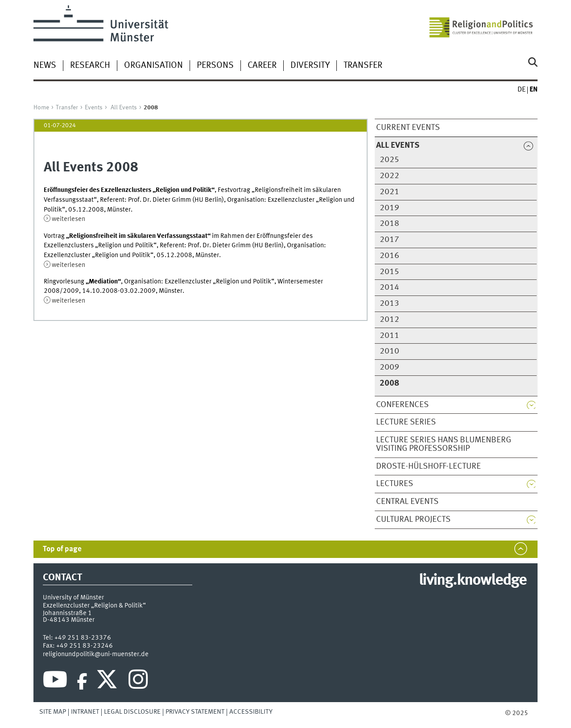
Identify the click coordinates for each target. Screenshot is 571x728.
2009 (389, 367)
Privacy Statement (195, 712)
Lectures (395, 484)
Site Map (53, 712)
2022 (389, 176)
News (45, 66)
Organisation (153, 66)
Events (94, 108)
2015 (389, 272)
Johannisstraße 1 (67, 613)
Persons (215, 66)
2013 (389, 304)
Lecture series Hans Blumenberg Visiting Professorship (444, 444)
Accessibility (251, 712)
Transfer (363, 66)
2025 (389, 160)
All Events (124, 108)
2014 (389, 287)
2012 (389, 320)
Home (41, 108)
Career (262, 66)
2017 (389, 240)
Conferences (402, 405)
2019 (389, 208)
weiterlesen (68, 219)
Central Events (407, 502)
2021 (389, 192)
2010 (389, 351)
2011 (389, 336)
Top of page (62, 549)
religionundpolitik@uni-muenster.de (96, 654)
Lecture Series (406, 422)
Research (90, 66)
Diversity (310, 66)
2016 (389, 256)
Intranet (85, 712)
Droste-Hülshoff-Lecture (428, 466)
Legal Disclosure (132, 712)
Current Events (408, 128)
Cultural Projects (413, 520)
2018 (389, 224)
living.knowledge (473, 581)
